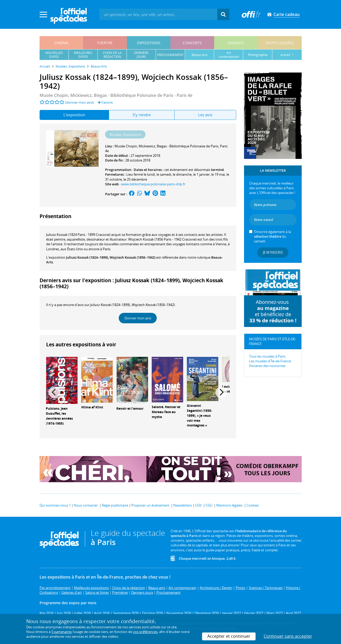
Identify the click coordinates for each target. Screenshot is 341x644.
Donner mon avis (138, 318)
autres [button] (286, 55)
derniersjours (141, 55)
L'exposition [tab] (74, 115)
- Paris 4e (116, 95)
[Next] (221, 392)
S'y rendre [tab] (142, 115)
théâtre (105, 43)
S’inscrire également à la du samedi (272, 236)
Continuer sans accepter (288, 636)
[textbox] (158, 14)
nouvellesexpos (54, 55)
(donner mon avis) (80, 102)
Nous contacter (86, 505)
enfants (236, 43)
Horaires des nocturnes (267, 366)
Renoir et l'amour (130, 409)
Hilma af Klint (92, 407)
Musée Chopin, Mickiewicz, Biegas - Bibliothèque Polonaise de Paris (166, 146)
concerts (192, 43)
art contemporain (229, 55)
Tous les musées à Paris (267, 356)
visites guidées (280, 43)
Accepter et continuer (229, 636)
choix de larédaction (112, 55)
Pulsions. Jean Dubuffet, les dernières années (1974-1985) (59, 416)
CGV (198, 505)
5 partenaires (62, 632)
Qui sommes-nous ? (55, 505)
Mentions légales (229, 505)
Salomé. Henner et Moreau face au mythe (166, 412)
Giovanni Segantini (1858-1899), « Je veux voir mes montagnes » (199, 415)
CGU (209, 505)
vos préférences (145, 632)
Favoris (105, 102)
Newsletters (183, 505)
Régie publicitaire (115, 505)
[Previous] (55, 392)
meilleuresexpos (83, 55)
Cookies (253, 505)
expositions (149, 43)
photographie (258, 55)
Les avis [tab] (205, 115)
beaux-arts (200, 55)
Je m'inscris (273, 252)
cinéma (61, 43)
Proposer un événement (150, 505)
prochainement (170, 55)
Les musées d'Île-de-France (270, 361)
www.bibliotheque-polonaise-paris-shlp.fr (153, 184)
